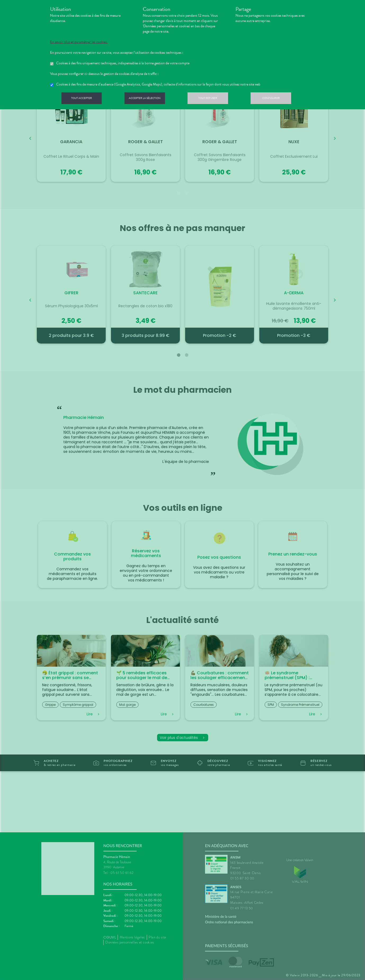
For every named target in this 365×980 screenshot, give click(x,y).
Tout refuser (216, 99)
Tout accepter (83, 99)
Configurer (282, 99)
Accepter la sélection (150, 99)
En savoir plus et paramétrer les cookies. (79, 42)
